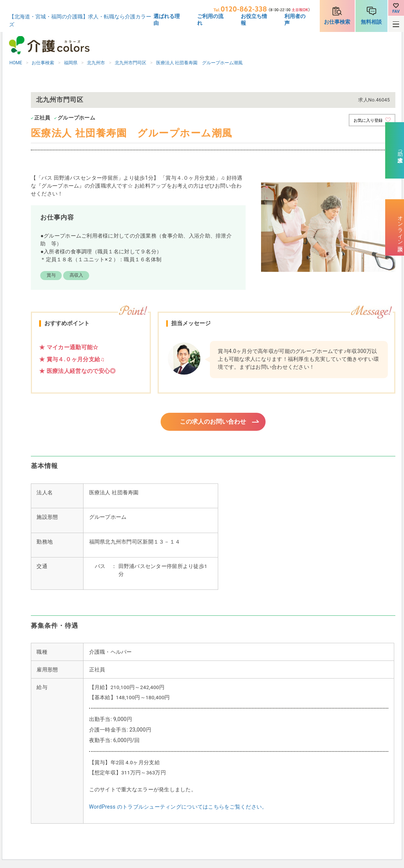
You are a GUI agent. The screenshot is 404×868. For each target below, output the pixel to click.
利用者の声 (295, 20)
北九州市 (96, 63)
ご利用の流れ (210, 20)
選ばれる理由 (167, 20)
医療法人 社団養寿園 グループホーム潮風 (200, 63)
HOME (16, 63)
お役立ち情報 (254, 20)
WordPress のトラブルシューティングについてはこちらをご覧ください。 (178, 808)
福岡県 (71, 63)
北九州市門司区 (131, 63)
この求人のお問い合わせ (213, 422)
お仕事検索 (337, 22)
